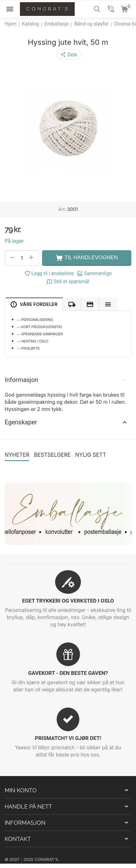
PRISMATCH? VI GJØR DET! (68, 738)
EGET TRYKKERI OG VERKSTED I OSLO (68, 601)
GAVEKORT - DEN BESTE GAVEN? (68, 673)
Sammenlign (94, 274)
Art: (62, 209)
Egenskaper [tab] (66, 422)
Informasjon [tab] (66, 380)
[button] (69, 55)
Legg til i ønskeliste (49, 274)
